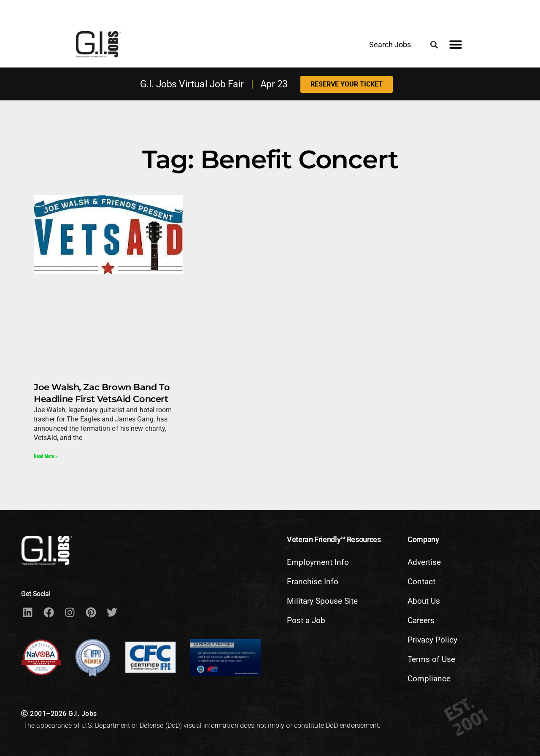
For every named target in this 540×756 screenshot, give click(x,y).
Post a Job (306, 620)
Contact (421, 582)
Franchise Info (313, 582)
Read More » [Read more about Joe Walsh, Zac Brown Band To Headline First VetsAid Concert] (46, 456)
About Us (424, 601)
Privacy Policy (432, 640)
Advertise (424, 562)
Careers (421, 620)
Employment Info (318, 562)
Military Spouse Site (322, 601)
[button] (434, 45)
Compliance (429, 679)
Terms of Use (431, 659)
